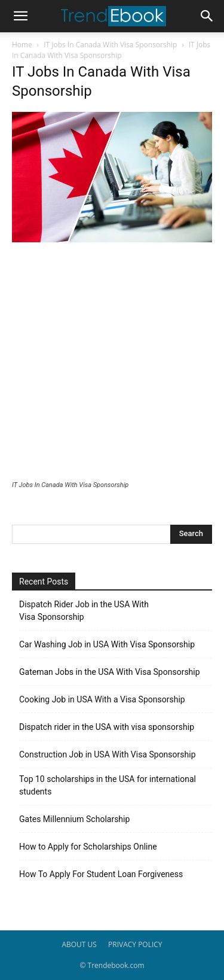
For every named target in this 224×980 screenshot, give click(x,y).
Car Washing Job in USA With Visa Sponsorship (107, 644)
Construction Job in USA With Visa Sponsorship (108, 754)
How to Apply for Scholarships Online (88, 847)
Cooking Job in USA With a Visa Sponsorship (102, 699)
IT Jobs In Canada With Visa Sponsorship (110, 45)
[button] (20, 16)
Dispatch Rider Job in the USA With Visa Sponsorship (84, 611)
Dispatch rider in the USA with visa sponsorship (107, 727)
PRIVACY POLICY (135, 944)
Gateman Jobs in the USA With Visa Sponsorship (110, 672)
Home (22, 45)
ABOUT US (79, 944)
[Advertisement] (112, 363)
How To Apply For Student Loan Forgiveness (101, 874)
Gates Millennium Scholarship (74, 819)
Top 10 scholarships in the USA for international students (108, 785)
